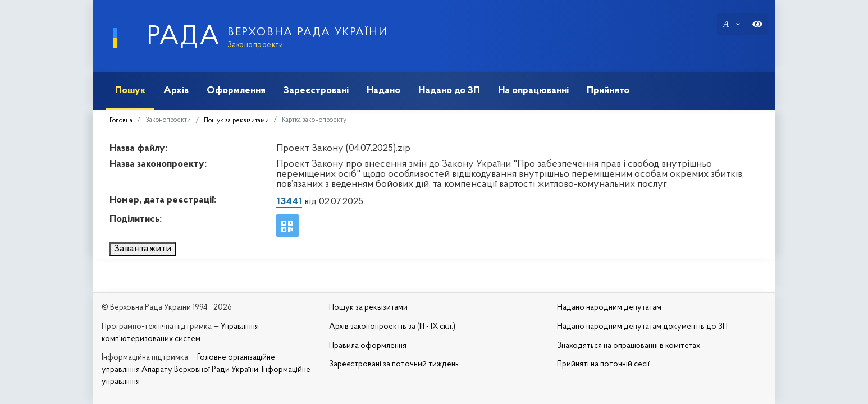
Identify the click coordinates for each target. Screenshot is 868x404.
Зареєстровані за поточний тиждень (394, 364)
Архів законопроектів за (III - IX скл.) (392, 327)
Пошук (130, 91)
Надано (383, 91)
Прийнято (608, 91)
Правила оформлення (368, 346)
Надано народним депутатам (609, 308)
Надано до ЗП (449, 91)
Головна (121, 121)
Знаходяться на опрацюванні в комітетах (629, 346)
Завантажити (143, 249)
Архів (176, 91)
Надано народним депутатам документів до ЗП (642, 327)
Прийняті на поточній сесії (603, 364)
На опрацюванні (533, 91)
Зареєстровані (316, 91)
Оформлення (236, 91)
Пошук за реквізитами (236, 121)
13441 (289, 202)
